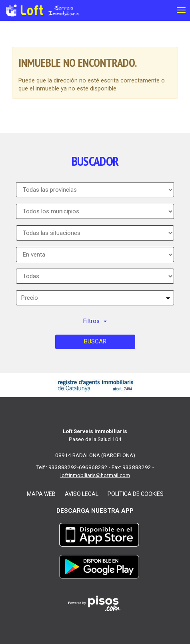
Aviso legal (82, 494)
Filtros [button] (95, 321)
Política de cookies (136, 494)
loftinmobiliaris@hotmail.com (95, 475)
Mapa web (41, 494)
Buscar (95, 341)
